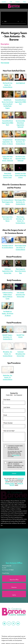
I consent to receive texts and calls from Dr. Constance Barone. (16, 412)
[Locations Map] (14, 492)
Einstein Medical (6, 586)
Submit (14, 435)
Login (17, 590)
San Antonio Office (14, 501)
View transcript (5, 63)
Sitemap (4, 590)
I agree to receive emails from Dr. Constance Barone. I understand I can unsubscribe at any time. (16, 426)
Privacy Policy (16, 416)
